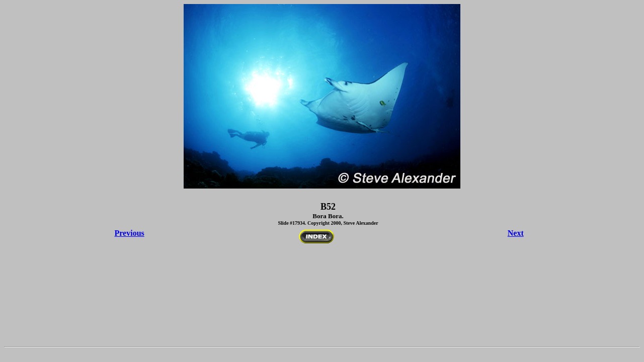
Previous (130, 233)
